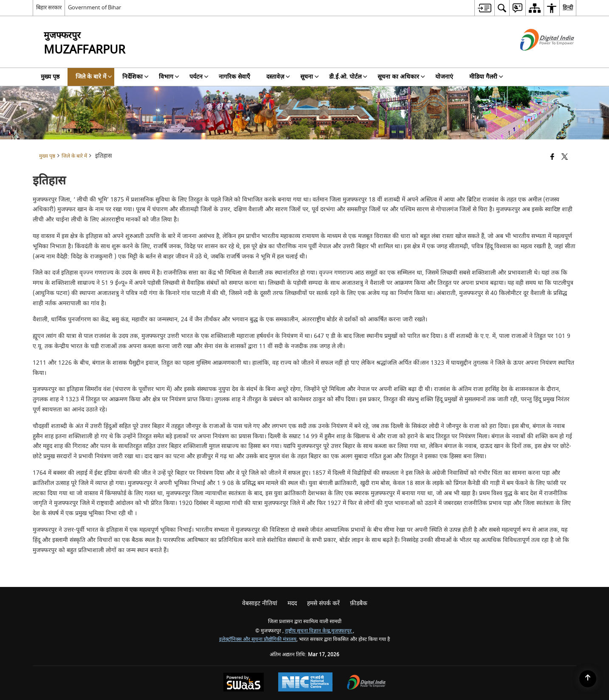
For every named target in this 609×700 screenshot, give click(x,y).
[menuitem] (484, 8)
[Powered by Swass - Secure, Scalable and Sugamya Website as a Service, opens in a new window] (244, 683)
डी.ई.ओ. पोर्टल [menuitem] (348, 77)
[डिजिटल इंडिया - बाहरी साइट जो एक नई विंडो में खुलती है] (537, 58)
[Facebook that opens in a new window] (552, 157)
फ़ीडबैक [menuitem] (359, 603)
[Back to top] (588, 679)
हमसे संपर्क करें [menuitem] (323, 603)
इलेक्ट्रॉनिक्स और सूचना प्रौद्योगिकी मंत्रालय (258, 639)
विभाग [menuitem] (169, 77)
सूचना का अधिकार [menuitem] (401, 77)
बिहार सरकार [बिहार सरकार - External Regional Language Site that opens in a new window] (49, 7)
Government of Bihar (94, 7)
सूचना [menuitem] (310, 77)
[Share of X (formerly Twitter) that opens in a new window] (565, 157)
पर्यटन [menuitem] (199, 77)
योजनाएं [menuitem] (444, 77)
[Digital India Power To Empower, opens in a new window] (367, 683)
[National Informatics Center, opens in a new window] (305, 683)
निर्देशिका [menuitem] (135, 77)
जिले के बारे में (74, 156)
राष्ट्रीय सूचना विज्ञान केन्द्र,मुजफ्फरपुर (319, 631)
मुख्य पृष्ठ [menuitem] (50, 77)
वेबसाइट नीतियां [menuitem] (260, 603)
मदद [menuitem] (292, 603)
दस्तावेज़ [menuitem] (278, 77)
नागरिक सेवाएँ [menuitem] (234, 77)
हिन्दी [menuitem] (568, 7)
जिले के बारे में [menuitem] (94, 77)
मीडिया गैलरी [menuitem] (486, 77)
